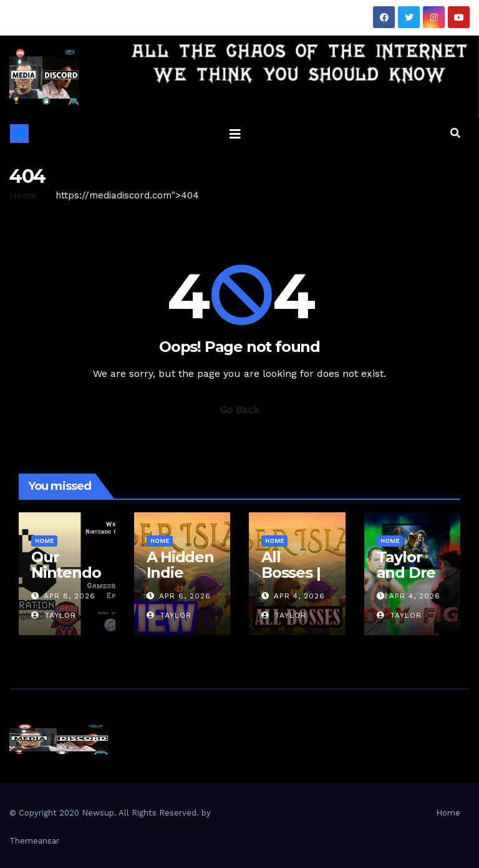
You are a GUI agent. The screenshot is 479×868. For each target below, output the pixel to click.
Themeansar (34, 841)
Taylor (54, 615)
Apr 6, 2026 (185, 596)
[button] (455, 133)
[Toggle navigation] (235, 134)
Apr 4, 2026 (299, 596)
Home (23, 195)
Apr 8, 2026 (70, 596)
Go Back (239, 410)
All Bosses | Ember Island (291, 580)
